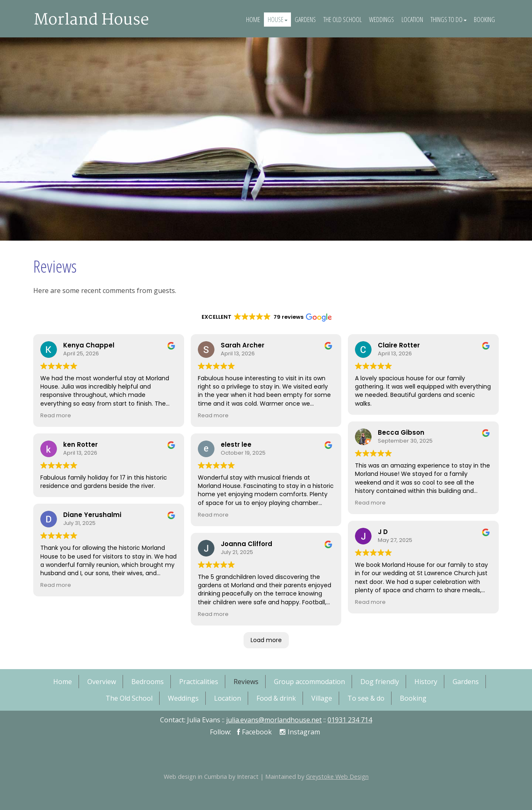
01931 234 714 (350, 720)
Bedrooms (148, 682)
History (426, 682)
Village (322, 698)
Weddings (382, 20)
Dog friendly (380, 682)
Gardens (305, 20)
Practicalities (199, 682)
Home (253, 20)
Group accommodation (309, 682)
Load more (266, 640)
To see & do (366, 698)
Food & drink (276, 698)
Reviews (246, 682)
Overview (102, 682)
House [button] (277, 20)
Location (412, 20)
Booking (484, 20)
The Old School (342, 20)
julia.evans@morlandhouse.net (274, 720)
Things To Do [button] (448, 20)
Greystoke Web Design (337, 777)
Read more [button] (56, 415)
